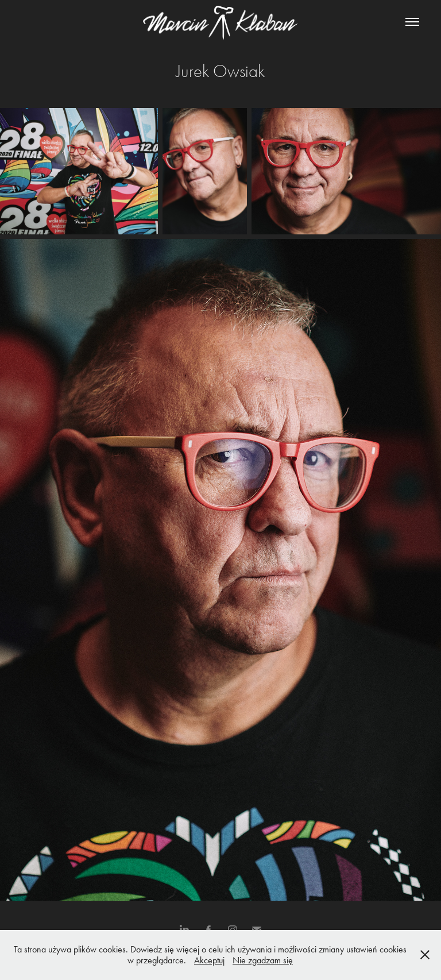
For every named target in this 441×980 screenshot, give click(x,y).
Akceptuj (209, 960)
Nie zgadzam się (263, 960)
